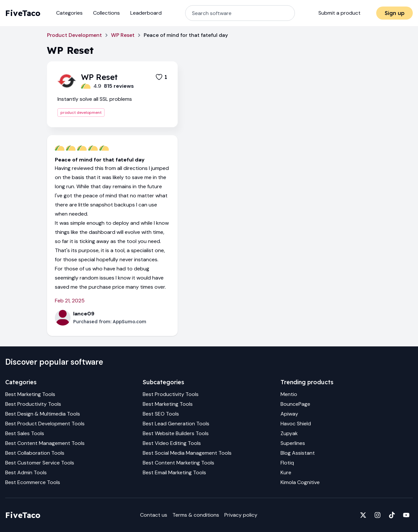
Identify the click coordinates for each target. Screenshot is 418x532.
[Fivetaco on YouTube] (406, 515)
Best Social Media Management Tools (187, 453)
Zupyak (289, 433)
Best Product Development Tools (45, 424)
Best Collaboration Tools (35, 453)
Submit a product (339, 13)
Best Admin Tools (26, 472)
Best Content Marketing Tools (178, 463)
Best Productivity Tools (33, 404)
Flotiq (287, 463)
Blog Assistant (298, 453)
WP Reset (123, 35)
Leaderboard (146, 13)
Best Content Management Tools (45, 443)
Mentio (289, 394)
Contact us (154, 515)
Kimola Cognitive (300, 482)
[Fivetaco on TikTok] (392, 515)
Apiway (289, 414)
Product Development (74, 35)
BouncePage (295, 404)
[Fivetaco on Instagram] (378, 515)
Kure (286, 472)
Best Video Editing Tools (172, 443)
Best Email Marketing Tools (174, 472)
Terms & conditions (196, 515)
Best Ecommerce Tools (33, 482)
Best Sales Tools (25, 433)
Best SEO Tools (161, 414)
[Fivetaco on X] (363, 515)
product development (81, 113)
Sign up (395, 13)
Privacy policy (241, 515)
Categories (69, 13)
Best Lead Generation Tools (176, 424)
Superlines (293, 443)
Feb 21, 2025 (70, 301)
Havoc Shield (296, 424)
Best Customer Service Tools (40, 463)
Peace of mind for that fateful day (100, 160)
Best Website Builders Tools (176, 433)
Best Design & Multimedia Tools (43, 414)
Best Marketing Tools (30, 394)
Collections (106, 13)
